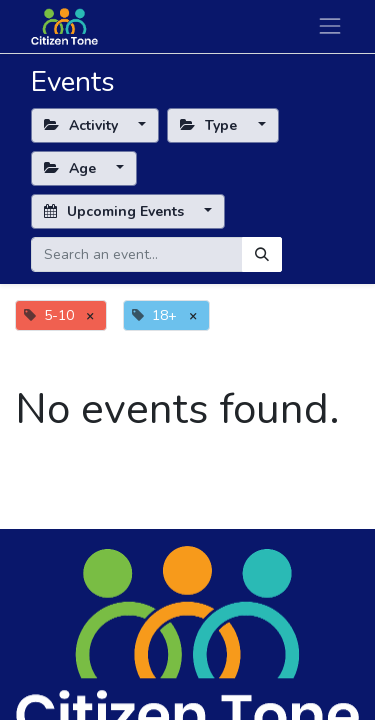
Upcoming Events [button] (116, 211)
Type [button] (210, 125)
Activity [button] (83, 125)
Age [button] (72, 168)
